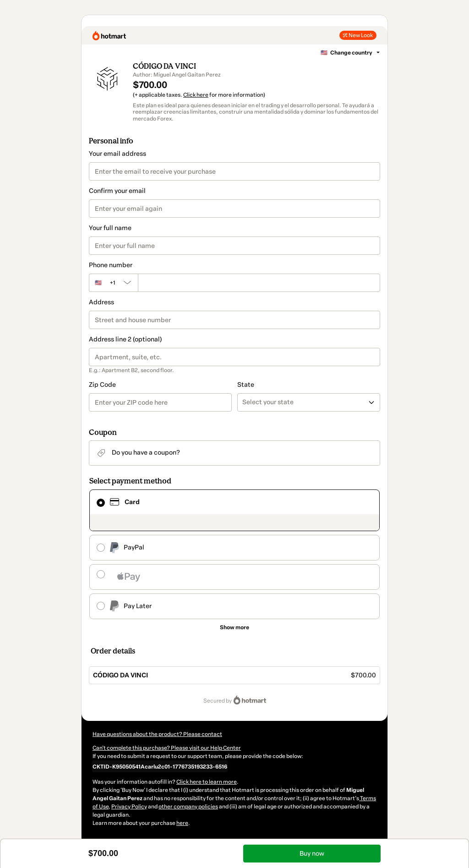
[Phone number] (259, 283)
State (246, 385)
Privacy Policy (129, 807)
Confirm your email (117, 191)
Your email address (117, 154)
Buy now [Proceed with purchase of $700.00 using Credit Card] (312, 854)
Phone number (111, 265)
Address (101, 302)
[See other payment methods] (234, 627)
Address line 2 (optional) (125, 339)
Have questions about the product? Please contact (157, 734)
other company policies (188, 807)
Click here (196, 95)
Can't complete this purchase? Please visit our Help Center (167, 748)
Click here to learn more (207, 782)
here (182, 823)
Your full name (110, 228)
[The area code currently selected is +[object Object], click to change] (113, 283)
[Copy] (160, 766)
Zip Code (102, 385)
